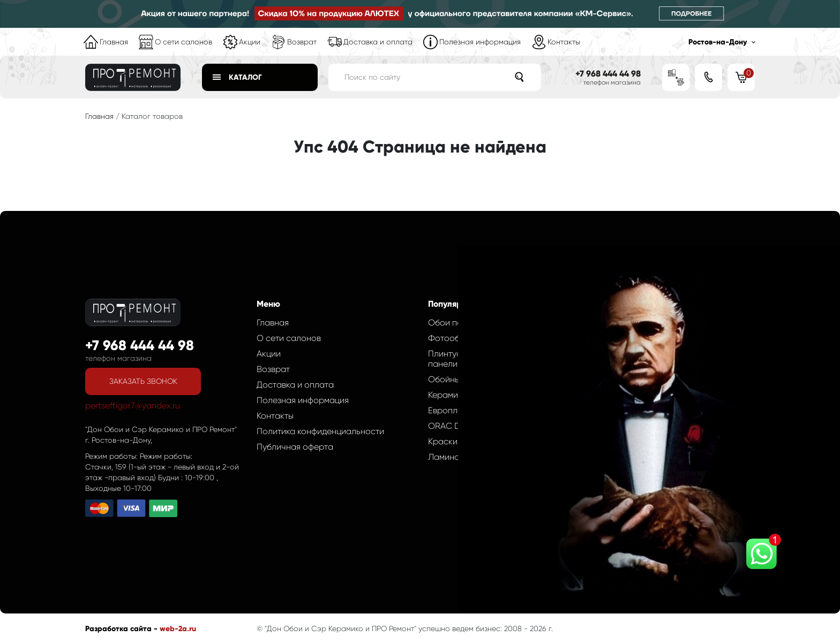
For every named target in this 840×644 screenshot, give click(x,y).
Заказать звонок (143, 381)
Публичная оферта (295, 447)
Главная (114, 42)
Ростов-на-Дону (718, 42)
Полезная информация (480, 42)
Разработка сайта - (122, 629)
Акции (250, 42)
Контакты (564, 42)
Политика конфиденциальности (320, 431)
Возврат (302, 42)
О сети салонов (183, 42)
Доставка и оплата (378, 42)
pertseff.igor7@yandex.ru (133, 406)
